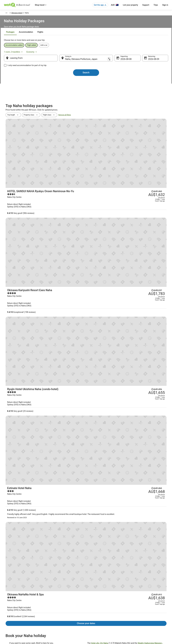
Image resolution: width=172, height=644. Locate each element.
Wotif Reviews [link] (52, 620)
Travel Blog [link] (51, 616)
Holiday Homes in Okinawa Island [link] (101, 525)
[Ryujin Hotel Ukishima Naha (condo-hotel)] (113, 197)
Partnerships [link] (9, 603)
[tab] (72, 39)
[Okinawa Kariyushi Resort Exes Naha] (113, 170)
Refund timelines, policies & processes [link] (145, 603)
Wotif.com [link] (8, 13)
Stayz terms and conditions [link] (99, 603)
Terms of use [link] (94, 598)
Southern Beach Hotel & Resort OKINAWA (27, 332)
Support (146, 5)
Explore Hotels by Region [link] (56, 590)
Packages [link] (18, 13)
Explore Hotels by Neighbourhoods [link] (59, 594)
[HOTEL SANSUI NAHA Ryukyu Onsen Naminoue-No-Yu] (113, 143)
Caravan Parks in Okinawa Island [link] (101, 520)
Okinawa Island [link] (58, 13)
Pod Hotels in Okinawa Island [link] (19, 520)
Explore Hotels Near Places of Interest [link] (60, 598)
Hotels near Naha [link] (94, 504)
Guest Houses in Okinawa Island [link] (20, 525)
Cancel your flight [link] (137, 598)
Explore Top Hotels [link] (53, 607)
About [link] (7, 590)
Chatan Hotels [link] (93, 510)
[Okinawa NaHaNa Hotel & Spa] (113, 262)
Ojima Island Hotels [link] (15, 504)
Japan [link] (31, 13)
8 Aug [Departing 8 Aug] (121, 62)
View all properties (86, 470)
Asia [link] (25, 13)
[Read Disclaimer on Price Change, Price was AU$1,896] (142, 189)
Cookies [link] (92, 594)
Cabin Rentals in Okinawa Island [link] (101, 515)
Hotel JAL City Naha (99, 292)
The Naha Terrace (46, 329)
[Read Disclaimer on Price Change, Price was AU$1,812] (142, 253)
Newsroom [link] (8, 607)
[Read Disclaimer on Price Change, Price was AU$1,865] (142, 134)
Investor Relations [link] (11, 611)
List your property (130, 5)
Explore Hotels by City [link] (54, 603)
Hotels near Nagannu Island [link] (18, 515)
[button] (86, 488)
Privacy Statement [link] (95, 590)
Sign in (165, 5)
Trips (156, 5)
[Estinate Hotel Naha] (113, 230)
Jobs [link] (6, 594)
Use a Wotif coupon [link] (138, 607)
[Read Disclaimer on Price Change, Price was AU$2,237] (142, 162)
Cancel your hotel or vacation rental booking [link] (147, 594)
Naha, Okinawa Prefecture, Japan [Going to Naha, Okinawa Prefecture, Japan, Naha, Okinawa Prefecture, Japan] (84, 62)
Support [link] (134, 590)
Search (86, 75)
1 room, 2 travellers (138, 53)
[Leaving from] (35, 61)
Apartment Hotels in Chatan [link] (19, 510)
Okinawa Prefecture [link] (43, 13)
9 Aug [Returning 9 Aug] (147, 62)
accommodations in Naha (50, 323)
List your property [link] (11, 598)
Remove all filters (65, 126)
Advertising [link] (8, 616)
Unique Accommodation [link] (55, 611)
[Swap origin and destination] (61, 61)
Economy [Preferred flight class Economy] (156, 53)
